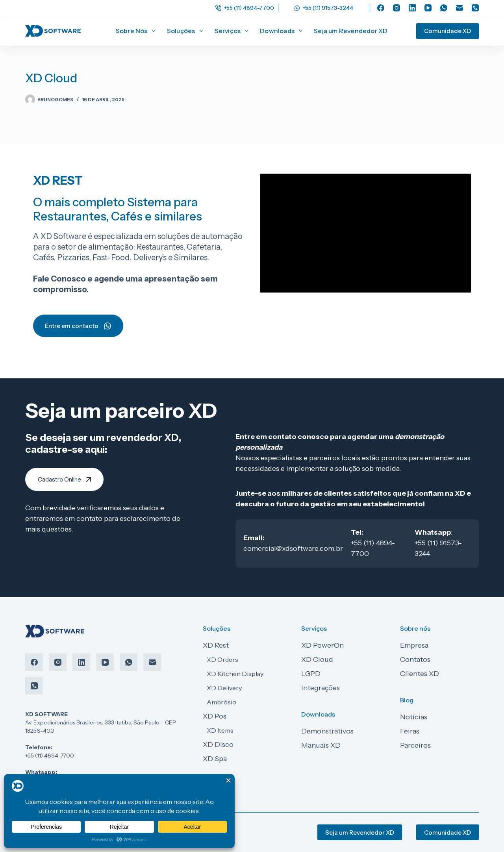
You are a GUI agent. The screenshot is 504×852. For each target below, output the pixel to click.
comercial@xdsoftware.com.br (293, 548)
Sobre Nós (137, 31)
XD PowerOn (322, 645)
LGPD (311, 674)
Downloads (283, 31)
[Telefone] (475, 8)
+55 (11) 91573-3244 (324, 8)
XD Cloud (317, 659)
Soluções (186, 31)
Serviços (233, 31)
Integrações (321, 688)
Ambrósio (221, 702)
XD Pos (215, 716)
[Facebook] (381, 8)
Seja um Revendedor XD (351, 31)
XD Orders (222, 659)
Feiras (410, 731)
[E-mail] (460, 8)
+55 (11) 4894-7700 (245, 8)
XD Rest (216, 645)
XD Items (220, 730)
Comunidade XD (447, 31)
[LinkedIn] (412, 8)
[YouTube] (428, 8)
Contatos (415, 659)
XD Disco (218, 745)
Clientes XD (420, 674)
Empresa (414, 645)
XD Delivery (224, 688)
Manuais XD (321, 745)
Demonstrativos (327, 731)
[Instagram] (397, 8)
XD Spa (215, 759)
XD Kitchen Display (235, 674)
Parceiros (415, 745)
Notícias (414, 717)
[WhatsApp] (444, 8)
